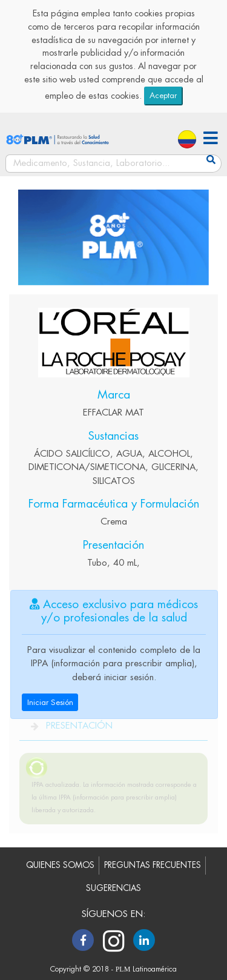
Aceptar (163, 95)
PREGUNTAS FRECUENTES (153, 865)
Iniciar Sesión (50, 702)
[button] (211, 140)
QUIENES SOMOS (60, 865)
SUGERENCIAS (113, 888)
